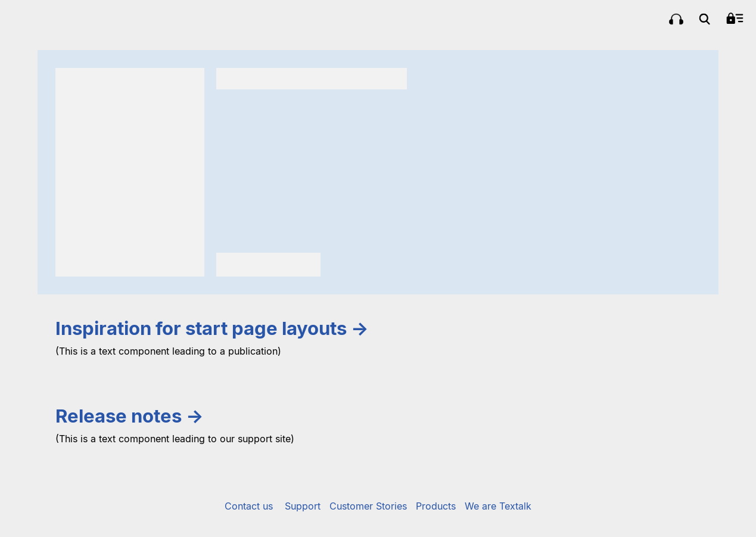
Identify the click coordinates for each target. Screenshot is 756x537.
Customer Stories (368, 506)
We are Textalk (498, 506)
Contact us (249, 506)
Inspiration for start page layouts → (212, 328)
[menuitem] (676, 19)
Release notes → (130, 416)
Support (303, 506)
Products (436, 506)
